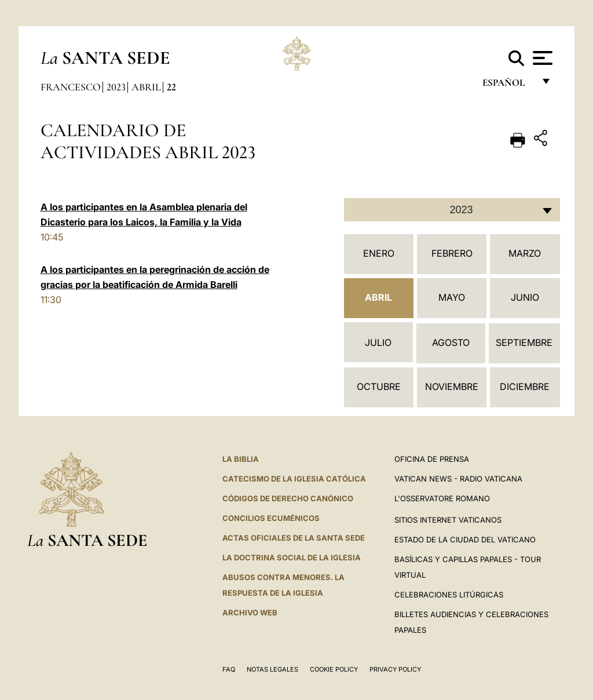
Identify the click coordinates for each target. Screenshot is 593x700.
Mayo (452, 297)
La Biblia (241, 459)
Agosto (451, 342)
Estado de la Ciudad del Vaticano (465, 539)
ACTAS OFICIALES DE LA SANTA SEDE (294, 538)
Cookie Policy (334, 669)
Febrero (452, 253)
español (508, 85)
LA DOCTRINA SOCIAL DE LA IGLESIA (292, 557)
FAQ (229, 669)
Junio (525, 297)
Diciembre (525, 387)
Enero (379, 253)
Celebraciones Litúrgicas (449, 595)
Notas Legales (272, 669)
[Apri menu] (541, 58)
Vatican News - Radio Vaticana (458, 479)
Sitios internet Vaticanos (448, 520)
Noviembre (452, 387)
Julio (378, 342)
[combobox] (452, 210)
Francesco (71, 87)
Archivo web (250, 612)
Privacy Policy (395, 669)
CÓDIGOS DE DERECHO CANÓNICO (288, 498)
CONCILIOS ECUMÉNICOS (271, 518)
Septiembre (524, 342)
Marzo (525, 253)
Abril (146, 87)
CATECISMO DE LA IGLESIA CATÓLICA (294, 479)
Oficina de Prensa (432, 459)
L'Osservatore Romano (442, 498)
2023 (116, 87)
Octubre (379, 387)
